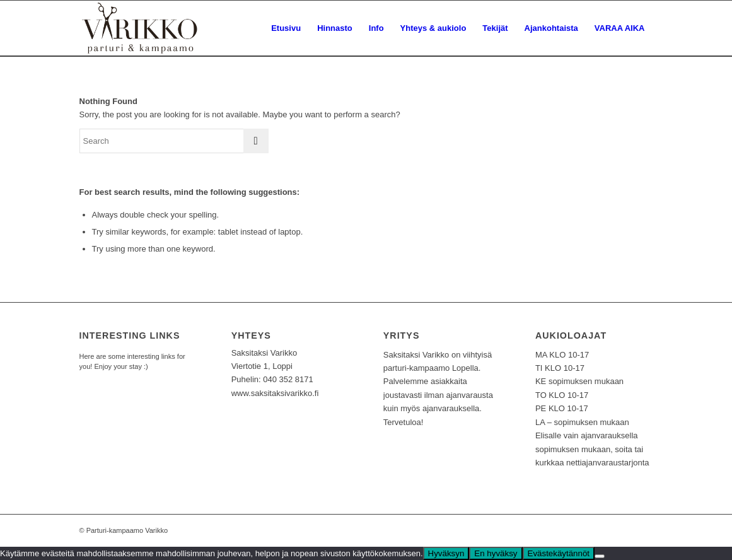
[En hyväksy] (600, 556)
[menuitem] (286, 28)
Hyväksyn (446, 553)
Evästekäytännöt (559, 553)
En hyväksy (496, 553)
